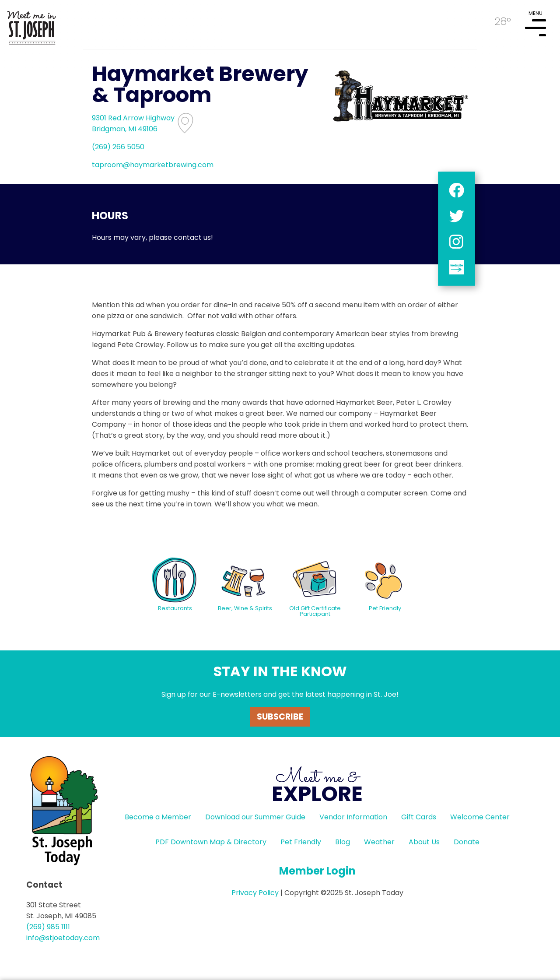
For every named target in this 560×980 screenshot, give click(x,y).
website (457, 267)
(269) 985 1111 (48, 927)
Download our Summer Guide (255, 817)
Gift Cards (419, 817)
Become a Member (158, 817)
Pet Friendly (301, 842)
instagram (457, 241)
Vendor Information (353, 817)
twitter (457, 216)
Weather (379, 842)
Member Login (317, 871)
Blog (343, 842)
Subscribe (280, 717)
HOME (31, 25)
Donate (467, 842)
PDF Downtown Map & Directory (211, 842)
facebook (457, 190)
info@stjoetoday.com (63, 938)
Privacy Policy (255, 893)
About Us (424, 842)
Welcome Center (480, 817)
